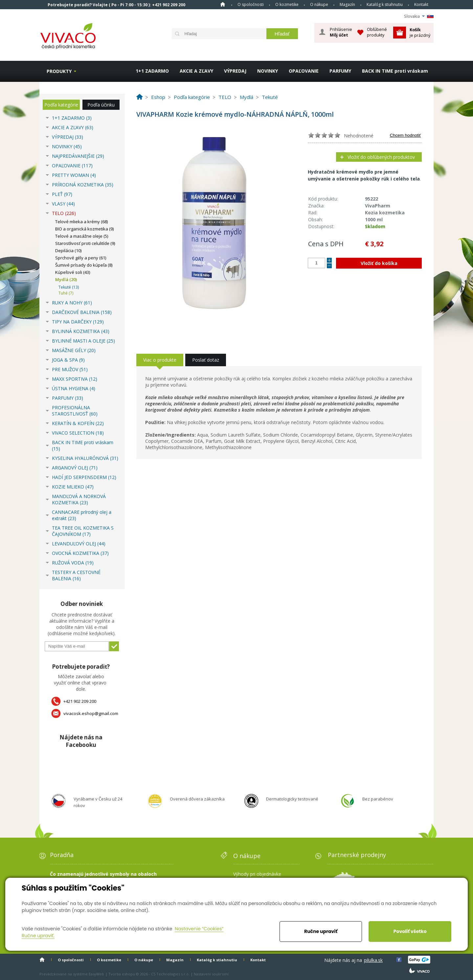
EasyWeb (96, 974)
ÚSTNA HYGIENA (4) (74, 388)
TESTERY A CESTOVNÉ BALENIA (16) (76, 575)
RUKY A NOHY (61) (72, 303)
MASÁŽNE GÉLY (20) (74, 350)
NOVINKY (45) (67, 146)
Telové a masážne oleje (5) (82, 236)
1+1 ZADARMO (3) (72, 118)
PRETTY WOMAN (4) (74, 175)
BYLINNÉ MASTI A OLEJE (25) (83, 341)
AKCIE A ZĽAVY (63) (73, 127)
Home (223, 4)
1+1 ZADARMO (152, 71)
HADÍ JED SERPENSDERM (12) (84, 477)
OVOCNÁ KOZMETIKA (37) (80, 553)
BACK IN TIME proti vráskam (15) (83, 445)
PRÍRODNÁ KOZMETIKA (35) (83, 185)
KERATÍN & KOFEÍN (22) (78, 423)
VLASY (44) (63, 204)
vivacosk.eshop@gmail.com (91, 713)
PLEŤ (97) (62, 194)
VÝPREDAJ (235, 71)
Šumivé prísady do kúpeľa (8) (84, 265)
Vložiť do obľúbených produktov (381, 157)
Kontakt (421, 4)
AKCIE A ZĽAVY (196, 71)
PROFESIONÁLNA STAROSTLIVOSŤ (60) (75, 411)
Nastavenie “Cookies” (199, 929)
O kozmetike (287, 4)
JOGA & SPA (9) (68, 360)
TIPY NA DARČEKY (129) (78, 322)
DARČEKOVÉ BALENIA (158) (82, 312)
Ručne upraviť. (38, 936)
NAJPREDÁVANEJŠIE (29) (78, 156)
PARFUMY (340, 71)
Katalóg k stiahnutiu (385, 4)
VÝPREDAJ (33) (68, 137)
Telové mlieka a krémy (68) (81, 222)
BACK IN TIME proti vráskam (395, 71)
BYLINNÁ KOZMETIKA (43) (81, 331)
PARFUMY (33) (68, 398)
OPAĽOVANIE (304, 71)
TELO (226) (64, 213)
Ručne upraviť (321, 931)
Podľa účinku (101, 105)
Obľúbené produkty (377, 32)
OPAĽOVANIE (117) (72, 166)
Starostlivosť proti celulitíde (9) (85, 243)
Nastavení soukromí (211, 974)
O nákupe (319, 4)
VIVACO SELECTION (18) (78, 433)
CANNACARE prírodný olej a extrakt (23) (82, 515)
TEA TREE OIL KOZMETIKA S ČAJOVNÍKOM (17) (83, 531)
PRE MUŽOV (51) (70, 369)
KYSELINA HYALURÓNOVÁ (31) (85, 458)
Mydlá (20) (66, 279)
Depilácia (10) (68, 251)
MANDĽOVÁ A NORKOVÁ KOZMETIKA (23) (79, 499)
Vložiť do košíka (379, 263)
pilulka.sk (373, 960)
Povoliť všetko (410, 931)
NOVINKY (268, 71)
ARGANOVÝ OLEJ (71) (75, 468)
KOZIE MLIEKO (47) (73, 487)
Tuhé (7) (66, 293)
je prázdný (420, 32)
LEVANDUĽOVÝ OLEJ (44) (79, 544)
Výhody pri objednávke (257, 874)
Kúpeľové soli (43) (73, 272)
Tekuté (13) (69, 287)
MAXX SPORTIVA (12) (75, 379)
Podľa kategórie (61, 105)
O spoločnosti (251, 4)
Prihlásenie (341, 32)
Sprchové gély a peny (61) (81, 258)
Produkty (59, 71)
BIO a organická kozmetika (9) (84, 229)
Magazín (347, 4)
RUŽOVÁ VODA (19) (73, 563)
